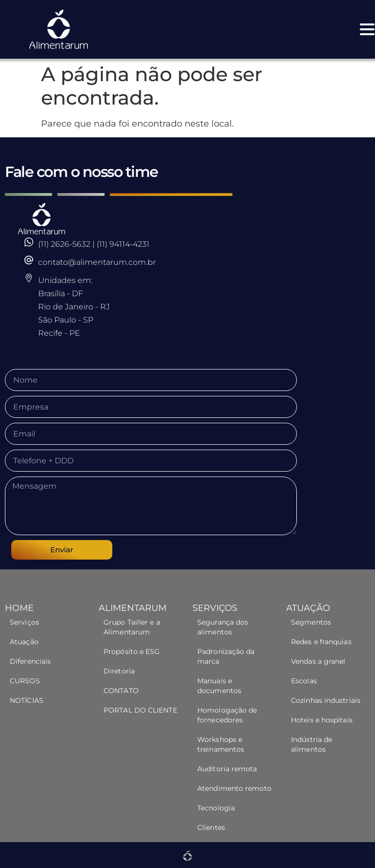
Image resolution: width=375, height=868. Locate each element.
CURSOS (25, 681)
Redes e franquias (321, 642)
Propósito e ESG (132, 651)
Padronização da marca (226, 656)
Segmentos (312, 622)
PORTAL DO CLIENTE (140, 710)
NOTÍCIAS (27, 700)
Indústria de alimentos (312, 744)
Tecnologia (216, 808)
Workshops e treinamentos (221, 744)
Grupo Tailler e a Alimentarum (132, 627)
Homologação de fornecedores (227, 715)
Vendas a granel (318, 661)
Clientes (211, 827)
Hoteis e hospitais (322, 720)
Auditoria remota (227, 769)
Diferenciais (30, 661)
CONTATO (121, 691)
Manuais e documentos (219, 686)
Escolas (304, 681)
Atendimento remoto (234, 788)
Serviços (24, 622)
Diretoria (119, 671)
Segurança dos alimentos (223, 627)
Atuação (24, 642)
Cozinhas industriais (326, 700)
